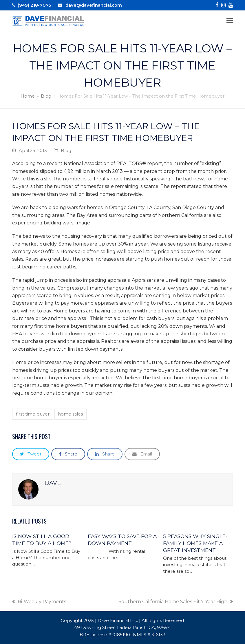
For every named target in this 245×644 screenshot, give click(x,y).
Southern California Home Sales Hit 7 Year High (176, 602)
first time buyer (33, 414)
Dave (53, 483)
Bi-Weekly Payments (39, 602)
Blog (66, 151)
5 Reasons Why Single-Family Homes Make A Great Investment (195, 543)
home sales (70, 414)
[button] (230, 21)
